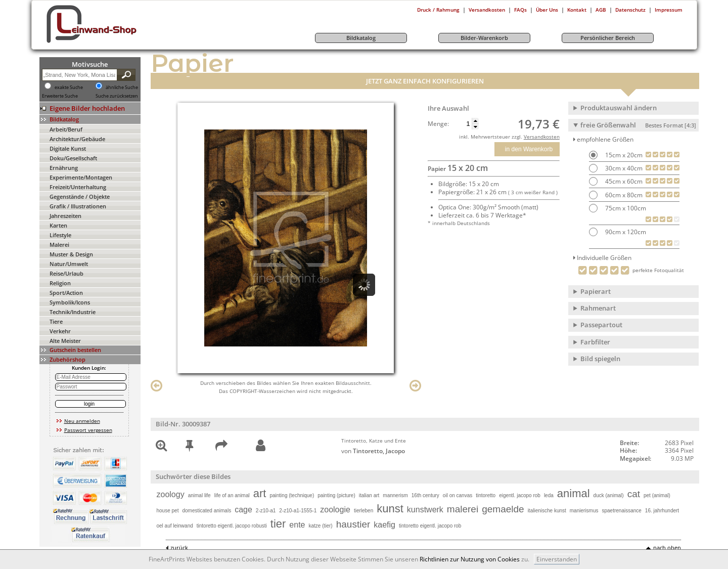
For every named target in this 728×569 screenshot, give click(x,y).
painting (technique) (292, 495)
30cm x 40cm (623, 168)
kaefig (384, 525)
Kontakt (577, 10)
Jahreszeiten (65, 216)
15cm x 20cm (623, 155)
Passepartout (601, 325)
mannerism (395, 495)
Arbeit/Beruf (66, 129)
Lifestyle (60, 235)
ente (297, 525)
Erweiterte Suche (60, 96)
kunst (390, 509)
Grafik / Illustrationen (78, 206)
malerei (463, 509)
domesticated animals (207, 511)
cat (634, 494)
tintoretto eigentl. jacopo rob (430, 526)
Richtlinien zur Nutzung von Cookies (470, 559)
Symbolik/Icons (70, 302)
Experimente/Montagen (81, 177)
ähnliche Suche (122, 87)
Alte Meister (65, 341)
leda (549, 495)
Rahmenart (598, 308)
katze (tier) (320, 526)
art (260, 493)
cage (243, 510)
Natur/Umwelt (69, 264)
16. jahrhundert (662, 511)
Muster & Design (71, 254)
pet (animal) (657, 495)
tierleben (363, 511)
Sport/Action (66, 293)
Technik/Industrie (73, 312)
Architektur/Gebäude (77, 139)
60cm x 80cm (623, 195)
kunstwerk (425, 510)
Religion (60, 283)
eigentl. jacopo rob (520, 495)
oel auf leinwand (175, 526)
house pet (168, 511)
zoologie (335, 510)
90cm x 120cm (625, 232)
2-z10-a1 (266, 511)
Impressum (669, 10)
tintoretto (486, 495)
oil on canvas (458, 495)
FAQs (520, 10)
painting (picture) (336, 495)
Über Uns (547, 10)
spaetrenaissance (621, 511)
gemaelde (503, 509)
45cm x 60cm (623, 181)
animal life (199, 495)
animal (574, 493)
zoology (171, 494)
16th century (425, 495)
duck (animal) (609, 495)
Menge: (438, 124)
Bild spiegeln (600, 359)
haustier (353, 524)
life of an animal (232, 495)
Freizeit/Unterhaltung (78, 187)
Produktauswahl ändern (619, 108)
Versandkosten (487, 10)
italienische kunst (547, 511)
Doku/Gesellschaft (73, 158)
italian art (369, 495)
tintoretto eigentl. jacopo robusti (232, 526)
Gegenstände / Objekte (80, 196)
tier (278, 524)
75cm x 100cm (625, 208)
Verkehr (60, 331)
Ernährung (64, 168)
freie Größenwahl (638, 125)
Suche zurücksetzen (117, 96)
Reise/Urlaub (66, 273)
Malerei (59, 245)
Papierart (596, 291)
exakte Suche (69, 87)
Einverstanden (557, 559)
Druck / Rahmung (438, 10)
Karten (58, 225)
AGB (601, 10)
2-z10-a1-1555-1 (298, 511)
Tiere (56, 321)
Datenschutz (630, 10)
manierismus (584, 511)
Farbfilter (595, 342)
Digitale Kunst (68, 148)
